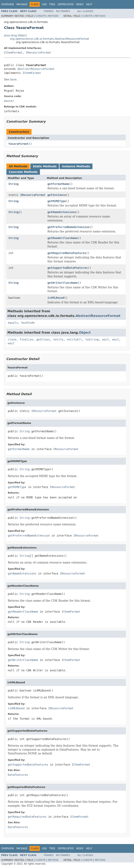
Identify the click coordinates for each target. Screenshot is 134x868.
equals (13, 323)
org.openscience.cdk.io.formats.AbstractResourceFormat (50, 39)
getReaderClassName (63, 238)
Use (44, 4)
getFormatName (58, 184)
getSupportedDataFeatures (67, 268)
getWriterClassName (63, 283)
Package (22, 4)
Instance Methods (76, 166)
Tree (52, 4)
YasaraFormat (18, 144)
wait (105, 339)
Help (89, 4)
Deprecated (66, 4)
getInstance (57, 195)
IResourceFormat (39, 53)
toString (92, 339)
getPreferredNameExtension (68, 227)
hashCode (28, 323)
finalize (26, 339)
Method (53, 16)
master (9, 101)
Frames (49, 11)
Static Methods (45, 166)
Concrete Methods (23, 172)
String (13, 184)
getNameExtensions (62, 212)
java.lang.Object (15, 35)
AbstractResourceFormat (36, 69)
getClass (43, 339)
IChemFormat (13, 53)
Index (80, 4)
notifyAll (74, 339)
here (13, 79)
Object (85, 333)
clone (12, 339)
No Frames (63, 11)
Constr (41, 16)
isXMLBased (56, 298)
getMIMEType (57, 201)
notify (58, 339)
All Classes (85, 11)
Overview (8, 4)
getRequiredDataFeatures (67, 253)
